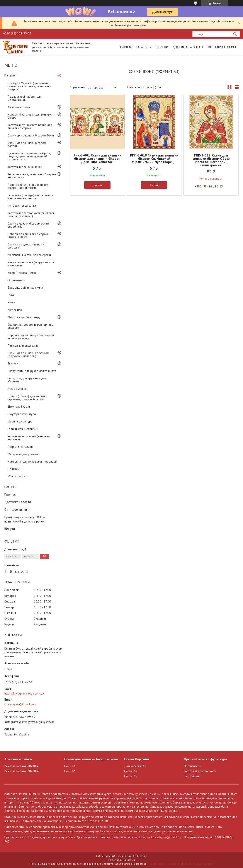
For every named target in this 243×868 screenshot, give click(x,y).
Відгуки (10, 529)
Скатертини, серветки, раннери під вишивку (31, 326)
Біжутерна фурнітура (22, 414)
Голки (11, 295)
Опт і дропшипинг (222, 47)
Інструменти (192, 776)
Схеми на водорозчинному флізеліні (26, 246)
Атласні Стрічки (17, 389)
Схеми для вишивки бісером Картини (27, 144)
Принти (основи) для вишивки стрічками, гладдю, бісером (27, 398)
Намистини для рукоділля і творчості (32, 461)
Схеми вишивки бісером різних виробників (28, 225)
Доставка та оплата (188, 47)
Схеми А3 (130, 776)
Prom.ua (142, 856)
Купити (97, 185)
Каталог (142, 47)
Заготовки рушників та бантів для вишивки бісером (30, 126)
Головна (125, 47)
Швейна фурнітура (20, 421)
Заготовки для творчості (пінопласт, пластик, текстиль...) (31, 214)
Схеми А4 (130, 771)
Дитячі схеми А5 (135, 766)
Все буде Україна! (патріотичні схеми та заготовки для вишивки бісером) (29, 86)
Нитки (11, 302)
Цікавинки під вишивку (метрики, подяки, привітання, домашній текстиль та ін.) (29, 156)
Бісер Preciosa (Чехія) (22, 273)
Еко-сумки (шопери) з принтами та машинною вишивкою (30, 197)
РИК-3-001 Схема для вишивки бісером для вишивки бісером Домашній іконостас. (97, 159)
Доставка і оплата (18, 502)
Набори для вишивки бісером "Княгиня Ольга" (28, 235)
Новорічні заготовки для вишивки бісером (30, 116)
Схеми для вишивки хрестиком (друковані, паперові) (28, 354)
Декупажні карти (19, 407)
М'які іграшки (16, 476)
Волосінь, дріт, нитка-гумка (25, 288)
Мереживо (15, 310)
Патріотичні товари (20, 447)
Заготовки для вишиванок (25, 167)
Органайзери (16, 280)
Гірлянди (14, 469)
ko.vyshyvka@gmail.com (20, 704)
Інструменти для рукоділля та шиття (32, 371)
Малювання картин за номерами (29, 255)
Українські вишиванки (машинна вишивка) (29, 438)
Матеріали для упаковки (24, 454)
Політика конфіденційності (198, 864)
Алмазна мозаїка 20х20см (22, 771)
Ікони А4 (70, 766)
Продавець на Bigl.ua (122, 860)
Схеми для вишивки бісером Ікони (31, 135)
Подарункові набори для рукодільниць (25, 98)
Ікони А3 (70, 771)
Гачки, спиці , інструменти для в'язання (27, 380)
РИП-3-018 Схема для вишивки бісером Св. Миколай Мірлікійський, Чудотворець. (154, 159)
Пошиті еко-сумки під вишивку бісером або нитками (28, 186)
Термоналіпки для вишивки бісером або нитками (32, 176)
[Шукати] (235, 34)
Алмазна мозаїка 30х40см (22, 766)
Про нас (10, 494)
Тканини (13, 363)
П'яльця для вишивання (23, 345)
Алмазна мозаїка (19, 107)
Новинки (161, 47)
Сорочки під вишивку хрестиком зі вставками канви (31, 337)
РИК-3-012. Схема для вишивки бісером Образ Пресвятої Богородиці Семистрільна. (211, 160)
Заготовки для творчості (200, 771)
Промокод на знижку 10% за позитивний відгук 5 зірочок (25, 519)
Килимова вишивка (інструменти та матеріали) (31, 264)
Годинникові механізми (23, 429)
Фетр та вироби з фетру (24, 317)
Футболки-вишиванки (22, 206)
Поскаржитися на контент (163, 864)
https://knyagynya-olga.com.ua (24, 693)
